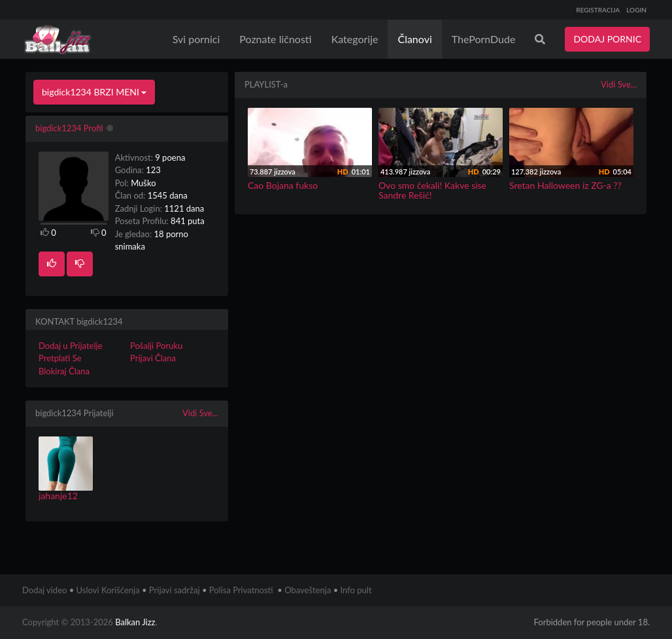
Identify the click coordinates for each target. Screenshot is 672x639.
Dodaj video (44, 590)
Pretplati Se (60, 358)
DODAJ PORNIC (607, 39)
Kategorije (355, 39)
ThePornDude (484, 39)
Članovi (414, 39)
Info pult (356, 590)
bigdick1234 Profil (69, 128)
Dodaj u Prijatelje (71, 346)
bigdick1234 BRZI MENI (94, 92)
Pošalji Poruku (156, 346)
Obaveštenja (308, 590)
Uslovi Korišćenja (108, 590)
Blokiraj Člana (64, 371)
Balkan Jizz (135, 622)
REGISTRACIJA (598, 10)
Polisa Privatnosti (241, 590)
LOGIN (636, 10)
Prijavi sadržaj (175, 590)
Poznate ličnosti (275, 39)
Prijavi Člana (153, 358)
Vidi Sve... (200, 413)
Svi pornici (196, 39)
